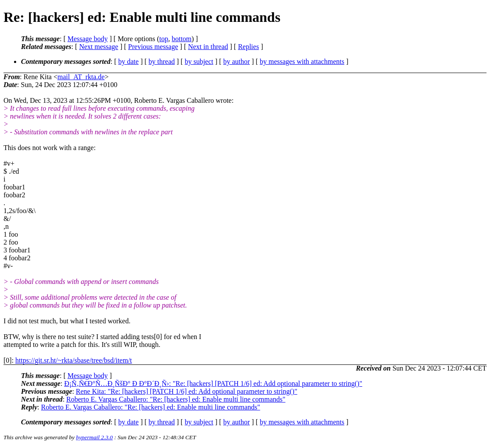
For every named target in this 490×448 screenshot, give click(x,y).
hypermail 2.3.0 (94, 437)
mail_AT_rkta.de (81, 77)
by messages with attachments (302, 61)
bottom (181, 39)
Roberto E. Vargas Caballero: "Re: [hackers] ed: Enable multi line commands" (176, 399)
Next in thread (208, 47)
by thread (162, 61)
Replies (248, 47)
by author (236, 61)
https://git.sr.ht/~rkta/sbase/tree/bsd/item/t (73, 360)
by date (128, 61)
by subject (199, 61)
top (164, 39)
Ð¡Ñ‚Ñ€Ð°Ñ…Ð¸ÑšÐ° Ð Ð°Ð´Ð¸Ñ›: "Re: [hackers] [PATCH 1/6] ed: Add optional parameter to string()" (213, 383)
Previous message (153, 47)
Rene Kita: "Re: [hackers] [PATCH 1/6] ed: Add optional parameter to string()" (186, 391)
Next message (99, 47)
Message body (87, 39)
